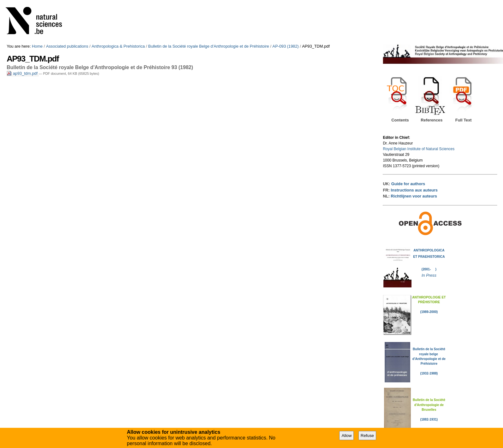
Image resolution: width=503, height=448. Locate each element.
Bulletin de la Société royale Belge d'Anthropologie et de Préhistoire (209, 46)
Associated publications (67, 46)
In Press (429, 275)
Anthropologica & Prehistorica (118, 46)
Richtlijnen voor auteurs (414, 196)
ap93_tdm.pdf (23, 73)
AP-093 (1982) (285, 46)
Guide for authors (408, 184)
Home (37, 46)
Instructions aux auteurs (414, 190)
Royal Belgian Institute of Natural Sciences (419, 149)
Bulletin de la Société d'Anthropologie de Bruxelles (429, 405)
